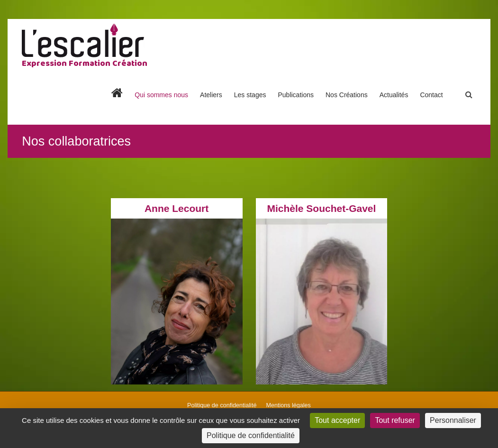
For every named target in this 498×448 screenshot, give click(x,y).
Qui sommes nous (161, 95)
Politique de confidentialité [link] (251, 435)
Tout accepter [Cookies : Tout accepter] (337, 420)
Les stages (250, 95)
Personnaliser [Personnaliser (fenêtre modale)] (453, 420)
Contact (431, 95)
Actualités (394, 95)
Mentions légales (288, 405)
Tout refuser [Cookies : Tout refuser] (395, 420)
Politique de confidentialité (222, 405)
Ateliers (211, 95)
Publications (296, 95)
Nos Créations (347, 95)
